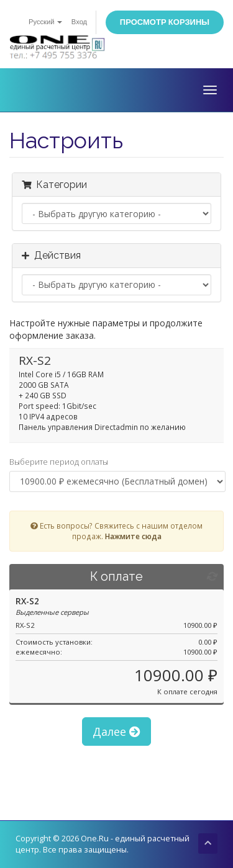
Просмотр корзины (165, 22)
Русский (45, 22)
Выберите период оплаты (59, 462)
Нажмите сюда (133, 536)
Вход (79, 22)
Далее (116, 732)
